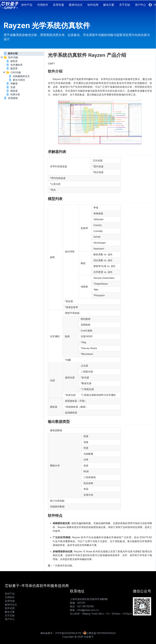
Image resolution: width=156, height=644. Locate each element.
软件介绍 (13, 53)
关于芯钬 (125, 5)
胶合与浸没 (19, 80)
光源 (13, 87)
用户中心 (140, 5)
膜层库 (14, 68)
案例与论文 (76, 5)
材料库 (14, 61)
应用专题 (58, 5)
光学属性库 (16, 65)
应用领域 (13, 98)
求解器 (14, 83)
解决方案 (109, 5)
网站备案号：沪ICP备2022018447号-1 (62, 633)
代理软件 (43, 5)
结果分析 (15, 94)
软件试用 (93, 5)
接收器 (14, 91)
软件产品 (27, 5)
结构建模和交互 (21, 76)
